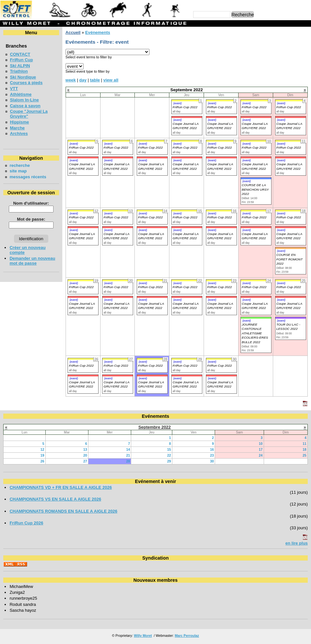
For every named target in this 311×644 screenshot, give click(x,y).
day (83, 80)
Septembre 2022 (155, 427)
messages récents (28, 177)
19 (42, 455)
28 (128, 461)
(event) (178, 103)
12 (42, 450)
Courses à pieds (26, 83)
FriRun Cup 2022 (185, 107)
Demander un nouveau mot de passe (32, 261)
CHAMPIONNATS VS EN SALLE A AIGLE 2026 (55, 499)
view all (111, 80)
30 (212, 461)
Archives (19, 133)
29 (169, 461)
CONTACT (20, 54)
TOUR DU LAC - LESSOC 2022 (288, 327)
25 (304, 455)
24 (261, 455)
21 (128, 455)
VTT (14, 88)
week (71, 80)
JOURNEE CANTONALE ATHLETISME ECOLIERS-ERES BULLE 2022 (255, 333)
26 (42, 461)
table (95, 80)
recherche (20, 165)
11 (304, 444)
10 (261, 444)
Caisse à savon (25, 106)
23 (212, 455)
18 (304, 450)
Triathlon (19, 71)
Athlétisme (21, 94)
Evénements (98, 32)
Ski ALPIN (20, 66)
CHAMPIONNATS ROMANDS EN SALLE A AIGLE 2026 (63, 511)
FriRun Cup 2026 (26, 523)
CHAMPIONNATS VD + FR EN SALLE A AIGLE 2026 (61, 487)
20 (85, 455)
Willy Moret (143, 636)
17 (261, 450)
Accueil (73, 32)
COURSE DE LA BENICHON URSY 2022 (255, 189)
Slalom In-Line (24, 100)
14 (128, 450)
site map (18, 171)
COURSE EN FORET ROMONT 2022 (290, 259)
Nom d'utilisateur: (31, 203)
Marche (17, 128)
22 (169, 455)
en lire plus (297, 543)
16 (212, 450)
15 (169, 450)
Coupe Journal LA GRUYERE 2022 (82, 236)
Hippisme (19, 122)
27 (85, 461)
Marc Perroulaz (187, 636)
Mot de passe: (31, 219)
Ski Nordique (23, 77)
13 (85, 450)
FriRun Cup (21, 60)
